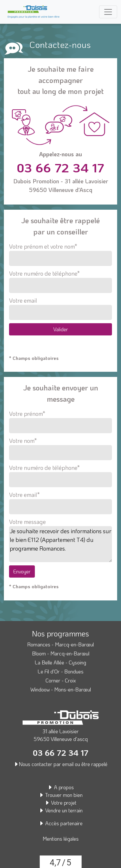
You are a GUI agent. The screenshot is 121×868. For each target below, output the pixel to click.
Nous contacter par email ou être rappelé (60, 764)
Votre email (60, 308)
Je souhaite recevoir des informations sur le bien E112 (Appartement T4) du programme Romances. (60, 544)
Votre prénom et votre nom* (60, 254)
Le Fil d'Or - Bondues (61, 671)
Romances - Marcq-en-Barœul (60, 644)
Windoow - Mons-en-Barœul (61, 689)
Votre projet (60, 803)
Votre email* (60, 501)
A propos (61, 787)
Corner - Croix (61, 680)
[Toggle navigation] (108, 12)
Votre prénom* (60, 420)
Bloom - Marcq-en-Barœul (61, 653)
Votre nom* (60, 447)
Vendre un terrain (61, 810)
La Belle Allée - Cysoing (60, 662)
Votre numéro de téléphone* (60, 281)
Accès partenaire (61, 823)
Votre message (27, 522)
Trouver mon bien (61, 795)
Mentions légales (61, 839)
